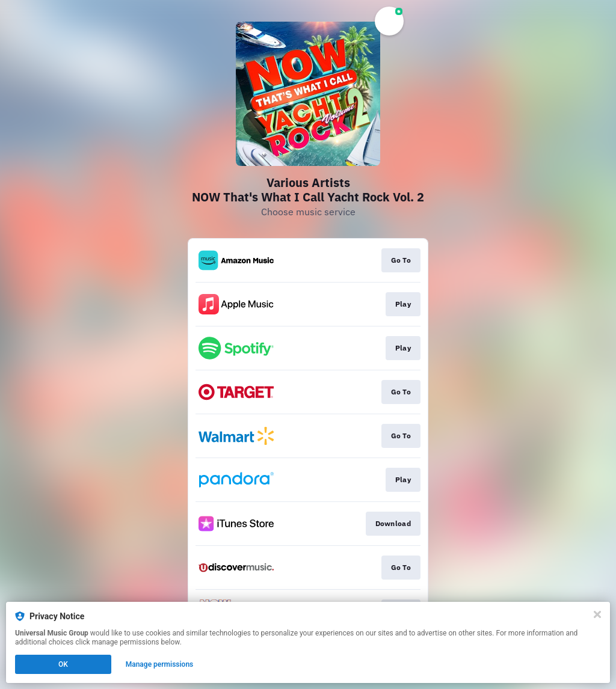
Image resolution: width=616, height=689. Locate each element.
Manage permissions (160, 664)
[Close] (597, 614)
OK (63, 664)
